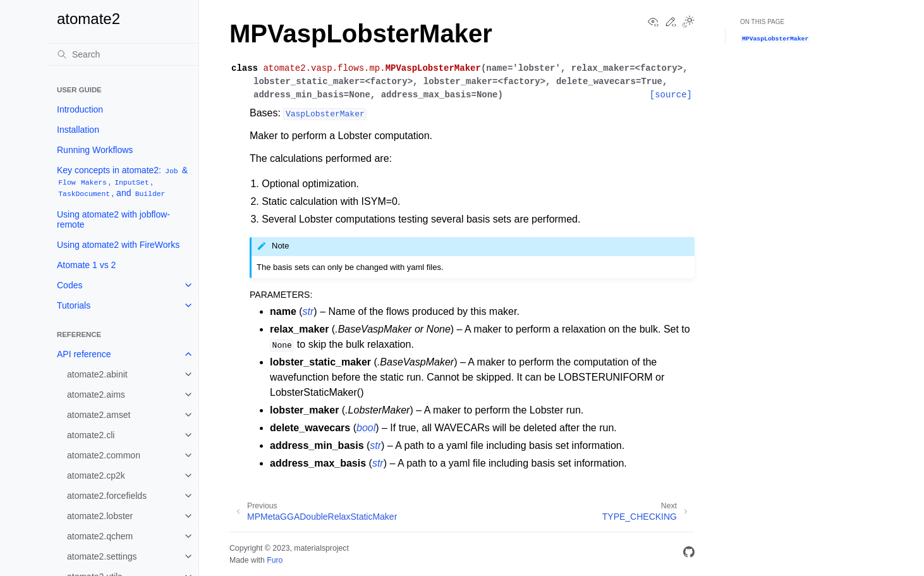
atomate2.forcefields (107, 496)
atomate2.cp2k (96, 475)
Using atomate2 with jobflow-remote (113, 219)
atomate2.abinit (97, 374)
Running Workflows (95, 150)
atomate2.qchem (100, 536)
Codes (70, 285)
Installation (78, 130)
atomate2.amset (99, 415)
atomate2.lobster (100, 516)
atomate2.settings (102, 556)
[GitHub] (689, 554)
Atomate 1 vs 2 (86, 265)
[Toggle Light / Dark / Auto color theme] (688, 23)
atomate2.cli (91, 435)
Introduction (80, 109)
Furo (275, 560)
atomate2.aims (96, 395)
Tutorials (74, 305)
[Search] (123, 54)
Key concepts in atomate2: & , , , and (122, 182)
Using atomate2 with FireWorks (118, 245)
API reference (84, 354)
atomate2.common (104, 455)
